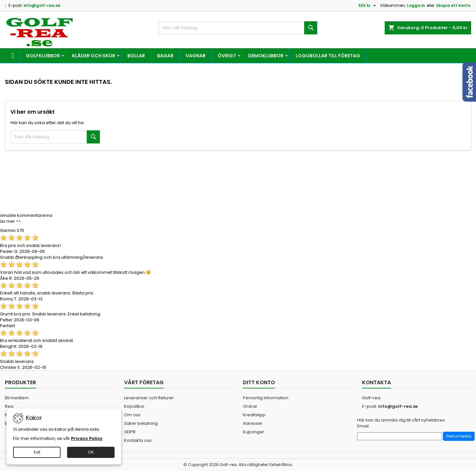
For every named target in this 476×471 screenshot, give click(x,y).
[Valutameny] (368, 6)
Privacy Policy (87, 438)
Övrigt (227, 56)
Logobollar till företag (328, 56)
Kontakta (376, 382)
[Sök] (238, 28)
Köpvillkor (134, 406)
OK (91, 452)
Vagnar (196, 56)
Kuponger (254, 432)
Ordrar (250, 406)
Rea (9, 406)
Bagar (165, 56)
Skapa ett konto (453, 5)
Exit (37, 452)
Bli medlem (17, 398)
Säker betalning (141, 423)
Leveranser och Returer (149, 398)
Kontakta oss (138, 440)
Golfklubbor (43, 56)
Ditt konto (259, 382)
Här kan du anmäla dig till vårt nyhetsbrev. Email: (402, 423)
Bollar (136, 56)
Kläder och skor (94, 56)
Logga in (416, 5)
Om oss (132, 415)
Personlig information (266, 398)
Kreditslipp (254, 415)
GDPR (130, 432)
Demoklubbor (266, 56)
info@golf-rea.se (42, 5)
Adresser (253, 423)
